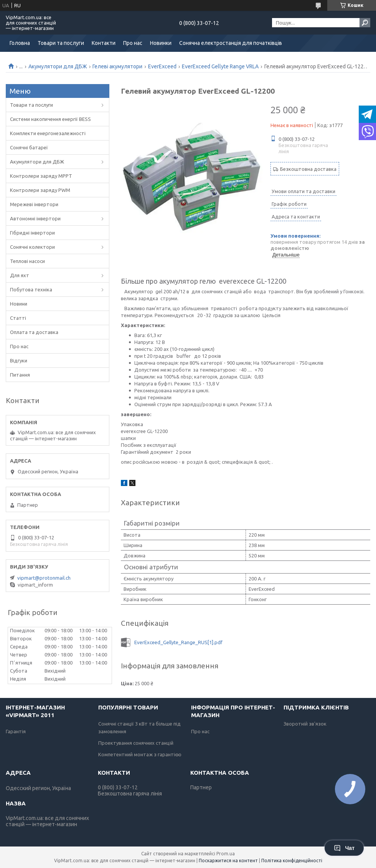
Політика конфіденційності (292, 861)
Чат (344, 848)
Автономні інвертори (35, 218)
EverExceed (162, 66)
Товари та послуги (61, 43)
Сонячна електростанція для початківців (231, 43)
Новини (19, 304)
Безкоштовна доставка (308, 169)
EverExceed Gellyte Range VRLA (220, 66)
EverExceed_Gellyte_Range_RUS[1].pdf (178, 642)
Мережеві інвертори (34, 204)
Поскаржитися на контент (228, 861)
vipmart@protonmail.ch (44, 578)
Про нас (133, 43)
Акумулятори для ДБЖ (58, 66)
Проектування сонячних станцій (136, 743)
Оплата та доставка (34, 332)
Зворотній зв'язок (305, 724)
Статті (18, 318)
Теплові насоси (27, 261)
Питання (20, 375)
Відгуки (19, 360)
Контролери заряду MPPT (41, 176)
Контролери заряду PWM (40, 190)
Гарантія (16, 731)
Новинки (161, 43)
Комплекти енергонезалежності (48, 133)
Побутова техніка (31, 289)
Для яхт (20, 275)
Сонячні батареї (29, 147)
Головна (20, 43)
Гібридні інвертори (32, 233)
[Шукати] (365, 23)
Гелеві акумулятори (117, 66)
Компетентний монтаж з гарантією (140, 754)
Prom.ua (226, 854)
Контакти (104, 43)
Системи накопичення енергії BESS (50, 119)
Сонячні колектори (32, 247)
